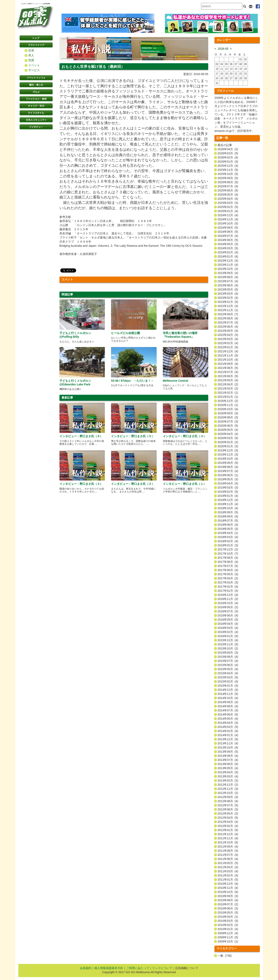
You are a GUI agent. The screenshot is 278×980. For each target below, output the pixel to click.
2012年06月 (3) (228, 809)
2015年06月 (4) (228, 665)
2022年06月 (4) (228, 327)
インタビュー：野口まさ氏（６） (81, 436)
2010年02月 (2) (228, 925)
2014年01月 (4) (228, 735)
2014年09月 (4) (228, 702)
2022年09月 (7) (228, 314)
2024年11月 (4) (228, 219)
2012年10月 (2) (228, 793)
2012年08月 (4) (228, 801)
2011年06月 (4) (228, 859)
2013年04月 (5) (228, 772)
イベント (34, 65)
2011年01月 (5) (228, 880)
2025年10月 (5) (228, 174)
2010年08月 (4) (228, 900)
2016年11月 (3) (228, 599)
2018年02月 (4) (228, 541)
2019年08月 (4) (228, 467)
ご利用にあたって (138, 968)
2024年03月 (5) (228, 248)
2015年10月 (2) (228, 648)
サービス (34, 70)
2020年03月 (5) (228, 438)
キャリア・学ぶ (36, 106)
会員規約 (86, 968)
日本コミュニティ (36, 120)
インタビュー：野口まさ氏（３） (81, 484)
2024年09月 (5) (228, 228)
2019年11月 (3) (228, 455)
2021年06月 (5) (228, 376)
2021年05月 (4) (228, 380)
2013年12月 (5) (228, 739)
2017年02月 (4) (228, 587)
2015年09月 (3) (228, 653)
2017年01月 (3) (228, 591)
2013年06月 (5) (228, 764)
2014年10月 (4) (228, 698)
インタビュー (36, 127)
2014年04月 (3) (228, 723)
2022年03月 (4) (228, 339)
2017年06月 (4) (228, 570)
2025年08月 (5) (228, 182)
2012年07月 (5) (228, 805)
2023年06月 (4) (228, 285)
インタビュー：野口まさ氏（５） (133, 436)
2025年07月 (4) (228, 186)
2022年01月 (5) (228, 347)
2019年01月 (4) (228, 496)
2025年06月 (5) (228, 190)
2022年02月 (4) (228, 343)
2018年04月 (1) (228, 533)
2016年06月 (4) (228, 615)
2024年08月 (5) (228, 232)
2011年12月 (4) (228, 834)
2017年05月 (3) (228, 574)
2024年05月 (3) (228, 244)
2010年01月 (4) (228, 929)
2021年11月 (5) (228, 355)
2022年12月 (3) (228, 306)
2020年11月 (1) (228, 405)
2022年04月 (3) (228, 335)
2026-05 (223, 49)
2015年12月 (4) (228, 640)
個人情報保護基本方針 (109, 968)
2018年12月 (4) (228, 500)
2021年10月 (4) (228, 360)
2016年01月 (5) (228, 636)
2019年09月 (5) (228, 463)
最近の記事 (225, 145)
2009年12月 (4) (228, 933)
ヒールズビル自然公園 (125, 333)
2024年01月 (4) (228, 256)
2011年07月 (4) (228, 855)
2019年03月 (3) (228, 488)
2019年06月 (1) (228, 475)
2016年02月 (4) (228, 632)
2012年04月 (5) (228, 818)
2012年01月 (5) (228, 830)
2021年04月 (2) (228, 384)
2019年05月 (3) (228, 479)
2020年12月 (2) (228, 401)
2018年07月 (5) (228, 521)
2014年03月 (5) (228, 727)
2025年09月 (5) (228, 178)
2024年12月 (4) (228, 215)
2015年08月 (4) (228, 657)
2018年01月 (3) (228, 545)
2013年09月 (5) (228, 752)
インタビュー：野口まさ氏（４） (185, 436)
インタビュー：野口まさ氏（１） (185, 484)
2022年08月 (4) (228, 318)
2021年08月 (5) (228, 368)
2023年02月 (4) (228, 298)
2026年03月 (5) (228, 153)
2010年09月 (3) (228, 896)
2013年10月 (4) (228, 747)
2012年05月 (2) (228, 814)
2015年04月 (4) (228, 673)
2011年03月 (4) (228, 871)
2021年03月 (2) (228, 388)
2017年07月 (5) (228, 566)
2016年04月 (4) (228, 624)
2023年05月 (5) (228, 289)
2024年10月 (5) (228, 223)
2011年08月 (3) (228, 851)
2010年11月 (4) (228, 888)
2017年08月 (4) (228, 562)
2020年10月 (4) (228, 409)
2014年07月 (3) (228, 710)
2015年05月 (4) (228, 669)
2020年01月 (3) (228, 446)
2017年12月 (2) (228, 549)
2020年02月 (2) (228, 442)
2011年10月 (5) (228, 842)
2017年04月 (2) (228, 578)
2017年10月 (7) (228, 554)
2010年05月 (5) (228, 913)
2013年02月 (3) (228, 780)
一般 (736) (225, 956)
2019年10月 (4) (228, 459)
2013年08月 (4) (228, 756)
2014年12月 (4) (228, 690)
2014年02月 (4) (228, 731)
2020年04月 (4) (228, 434)
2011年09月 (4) (228, 847)
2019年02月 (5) (228, 492)
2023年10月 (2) (228, 269)
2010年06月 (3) (228, 908)
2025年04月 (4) (228, 199)
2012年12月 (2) (228, 785)
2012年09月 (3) (228, 797)
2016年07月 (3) (228, 611)
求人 (31, 55)
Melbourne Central (176, 381)
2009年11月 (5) (228, 937)
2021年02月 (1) (228, 393)
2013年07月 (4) (228, 760)
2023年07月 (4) (228, 281)
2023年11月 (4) (228, 265)
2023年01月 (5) (228, 302)
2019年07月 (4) (228, 471)
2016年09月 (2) (228, 607)
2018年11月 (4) (228, 504)
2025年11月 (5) (228, 170)
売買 (31, 60)
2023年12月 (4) (228, 261)
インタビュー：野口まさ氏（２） (133, 484)
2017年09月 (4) (228, 558)
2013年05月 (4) (228, 768)
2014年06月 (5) (228, 714)
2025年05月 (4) (228, 195)
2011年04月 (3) (228, 867)
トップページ (36, 38)
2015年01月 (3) (228, 686)
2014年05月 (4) (228, 719)
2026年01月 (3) (228, 162)
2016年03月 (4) (228, 628)
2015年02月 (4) (228, 681)
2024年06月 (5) (228, 240)
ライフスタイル (36, 113)
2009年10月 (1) (228, 941)
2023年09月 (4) (228, 273)
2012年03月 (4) (228, 822)
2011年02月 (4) (228, 875)
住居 (31, 50)
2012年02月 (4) (228, 826)
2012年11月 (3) (228, 789)
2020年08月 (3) (228, 417)
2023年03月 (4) (228, 294)
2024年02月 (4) (228, 252)
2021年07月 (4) (228, 372)
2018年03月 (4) (228, 537)
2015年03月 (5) (228, 677)
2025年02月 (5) (228, 207)
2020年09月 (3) (228, 413)
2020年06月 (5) (228, 426)
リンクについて (162, 968)
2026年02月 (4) (228, 157)
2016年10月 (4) (228, 603)
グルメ (36, 92)
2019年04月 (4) (228, 483)
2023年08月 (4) (228, 277)
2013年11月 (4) (228, 743)
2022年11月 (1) (228, 310)
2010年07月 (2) (228, 904)
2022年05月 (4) (228, 331)
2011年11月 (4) (228, 838)
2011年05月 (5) (228, 863)
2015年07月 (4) (228, 661)
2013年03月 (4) (228, 776)
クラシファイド (36, 45)
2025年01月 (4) (228, 211)
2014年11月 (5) (228, 694)
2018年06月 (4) (228, 525)
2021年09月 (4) (228, 364)
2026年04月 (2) (228, 149)
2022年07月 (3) (228, 322)
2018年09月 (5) (228, 512)
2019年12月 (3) (228, 450)
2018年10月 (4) (228, 508)
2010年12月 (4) (228, 884)
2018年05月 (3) (228, 529)
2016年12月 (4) (228, 595)
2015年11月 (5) (228, 644)
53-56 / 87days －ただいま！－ (132, 381)
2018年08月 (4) (228, 516)
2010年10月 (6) (228, 892)
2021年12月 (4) (228, 351)
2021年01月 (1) (228, 397)
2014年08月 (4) (228, 706)
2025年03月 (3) (228, 203)
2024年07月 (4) (228, 236)
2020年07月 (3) (228, 422)
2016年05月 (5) (228, 620)
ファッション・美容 (36, 99)
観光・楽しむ (36, 85)
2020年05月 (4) (228, 430)
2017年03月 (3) (228, 582)
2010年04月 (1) (228, 917)
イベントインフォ (36, 78)
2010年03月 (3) (228, 921)
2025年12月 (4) (228, 166)
